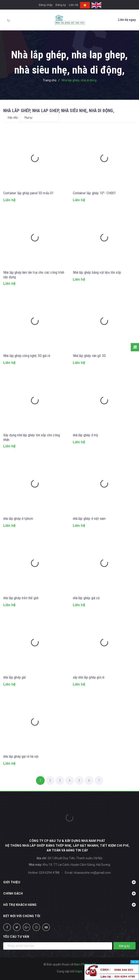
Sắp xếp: (13, 117)
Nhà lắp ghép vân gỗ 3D (89, 356)
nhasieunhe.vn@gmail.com (92, 873)
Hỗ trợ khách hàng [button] (69, 905)
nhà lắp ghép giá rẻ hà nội (21, 757)
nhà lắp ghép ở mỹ (86, 435)
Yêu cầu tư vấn (16, 937)
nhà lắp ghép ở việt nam (89, 519)
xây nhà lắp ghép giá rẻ (89, 677)
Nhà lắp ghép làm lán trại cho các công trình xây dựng (34, 275)
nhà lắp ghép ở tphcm (18, 519)
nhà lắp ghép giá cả (86, 598)
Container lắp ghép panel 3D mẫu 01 (28, 193)
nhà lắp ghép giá (15, 677)
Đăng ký (61, 5)
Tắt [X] (135, 962)
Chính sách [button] (69, 893)
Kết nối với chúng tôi (22, 916)
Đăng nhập (46, 5)
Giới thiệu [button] (69, 882)
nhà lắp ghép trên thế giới (21, 598)
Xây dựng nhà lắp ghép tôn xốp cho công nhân (32, 437)
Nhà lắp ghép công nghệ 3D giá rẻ (27, 356)
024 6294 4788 (49, 873)
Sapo (79, 971)
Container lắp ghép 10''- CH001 (94, 193)
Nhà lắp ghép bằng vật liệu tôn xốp (97, 272)
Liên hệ (74, 5)
